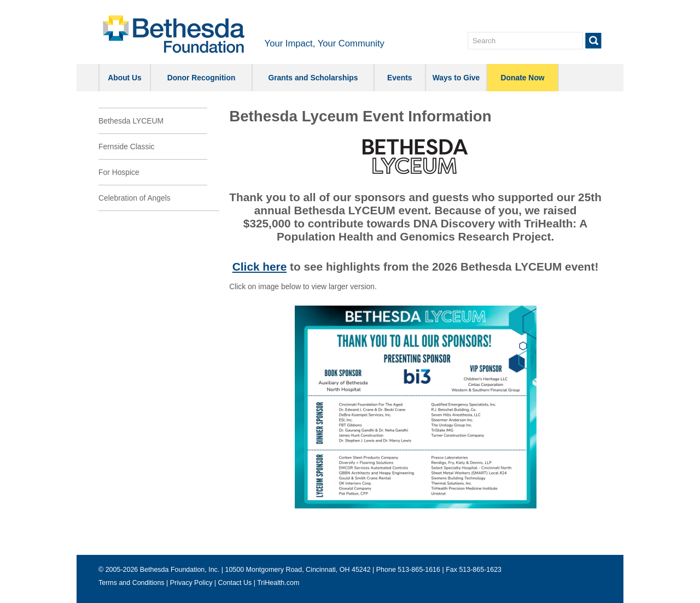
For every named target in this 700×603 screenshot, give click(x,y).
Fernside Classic (126, 147)
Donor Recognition (202, 78)
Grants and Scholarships (313, 78)
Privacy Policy (191, 583)
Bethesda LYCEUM (131, 121)
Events (399, 78)
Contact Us (235, 583)
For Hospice (119, 172)
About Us (125, 78)
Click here (259, 267)
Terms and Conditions (132, 583)
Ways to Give (456, 78)
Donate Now (523, 78)
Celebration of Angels (135, 198)
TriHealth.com (278, 583)
